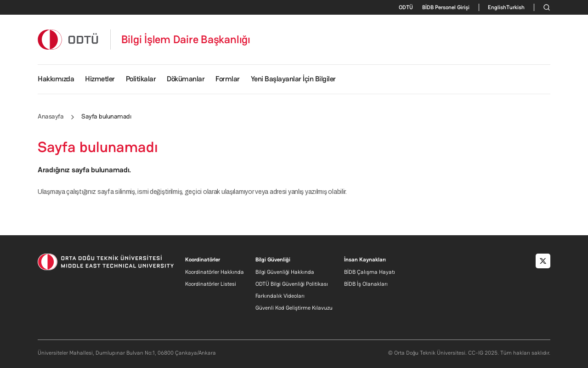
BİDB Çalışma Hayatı (370, 272)
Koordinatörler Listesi (211, 284)
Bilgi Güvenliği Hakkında (285, 272)
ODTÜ (406, 7)
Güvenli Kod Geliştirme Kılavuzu (294, 308)
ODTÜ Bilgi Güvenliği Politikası (292, 284)
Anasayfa (51, 116)
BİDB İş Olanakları (366, 284)
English (497, 7)
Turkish (515, 7)
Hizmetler (100, 79)
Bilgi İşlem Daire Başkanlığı (186, 40)
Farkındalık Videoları (280, 296)
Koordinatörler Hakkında (215, 272)
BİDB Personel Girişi (446, 7)
